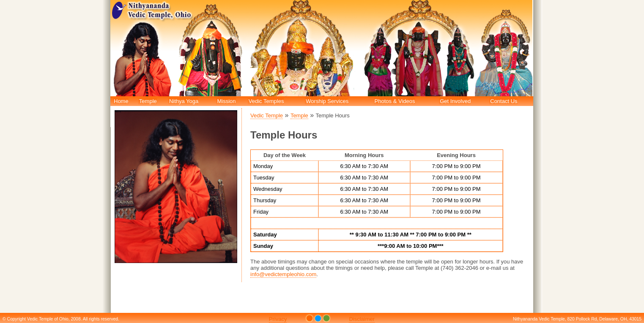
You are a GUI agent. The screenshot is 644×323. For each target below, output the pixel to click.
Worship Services (327, 101)
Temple (148, 101)
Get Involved (455, 101)
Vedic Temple (267, 115)
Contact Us (504, 101)
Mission (226, 101)
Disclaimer (362, 319)
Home (121, 101)
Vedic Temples (266, 101)
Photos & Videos (395, 101)
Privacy (278, 319)
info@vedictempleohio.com (283, 274)
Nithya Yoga (184, 101)
